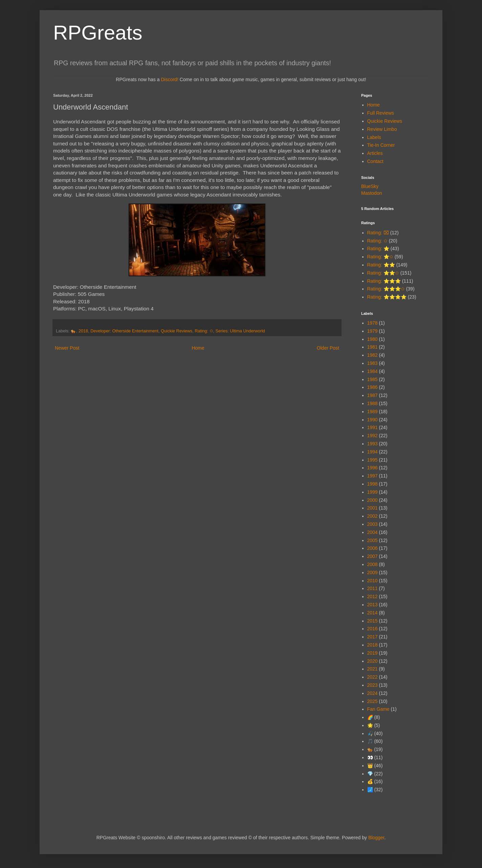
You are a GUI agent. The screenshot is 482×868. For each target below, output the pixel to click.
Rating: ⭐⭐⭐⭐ (387, 297)
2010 (373, 581)
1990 (373, 420)
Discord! (169, 79)
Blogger (376, 838)
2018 (83, 331)
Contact (375, 161)
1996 (373, 468)
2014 (373, 613)
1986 (373, 387)
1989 (373, 412)
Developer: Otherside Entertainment (124, 331)
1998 (373, 484)
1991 (373, 427)
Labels (374, 137)
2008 (373, 564)
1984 (373, 371)
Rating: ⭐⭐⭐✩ (386, 289)
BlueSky (370, 186)
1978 (373, 323)
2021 (373, 669)
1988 (373, 403)
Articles (375, 153)
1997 (373, 476)
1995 (373, 460)
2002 (373, 516)
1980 (373, 339)
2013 (373, 605)
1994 (373, 452)
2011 (373, 588)
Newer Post (67, 348)
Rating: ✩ (204, 331)
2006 (373, 548)
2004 (373, 532)
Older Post (328, 348)
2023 (373, 685)
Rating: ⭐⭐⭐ (384, 281)
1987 (373, 395)
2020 (373, 661)
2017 (373, 637)
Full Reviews (381, 113)
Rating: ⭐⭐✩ (383, 273)
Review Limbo (382, 129)
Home (198, 348)
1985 (373, 379)
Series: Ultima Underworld (240, 331)
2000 (373, 500)
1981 (373, 347)
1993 (373, 444)
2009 (373, 572)
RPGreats (98, 33)
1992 (373, 436)
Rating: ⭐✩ (380, 257)
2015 (373, 621)
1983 (373, 363)
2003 (373, 524)
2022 (373, 677)
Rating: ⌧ (378, 233)
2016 (373, 629)
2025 (373, 701)
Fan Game (378, 709)
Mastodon (371, 193)
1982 (373, 355)
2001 (373, 508)
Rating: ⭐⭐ (381, 265)
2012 (373, 596)
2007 (373, 556)
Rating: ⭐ (378, 249)
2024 (373, 693)
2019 (373, 653)
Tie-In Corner (381, 145)
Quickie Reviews (177, 331)
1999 (373, 492)
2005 (373, 540)
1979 (373, 331)
